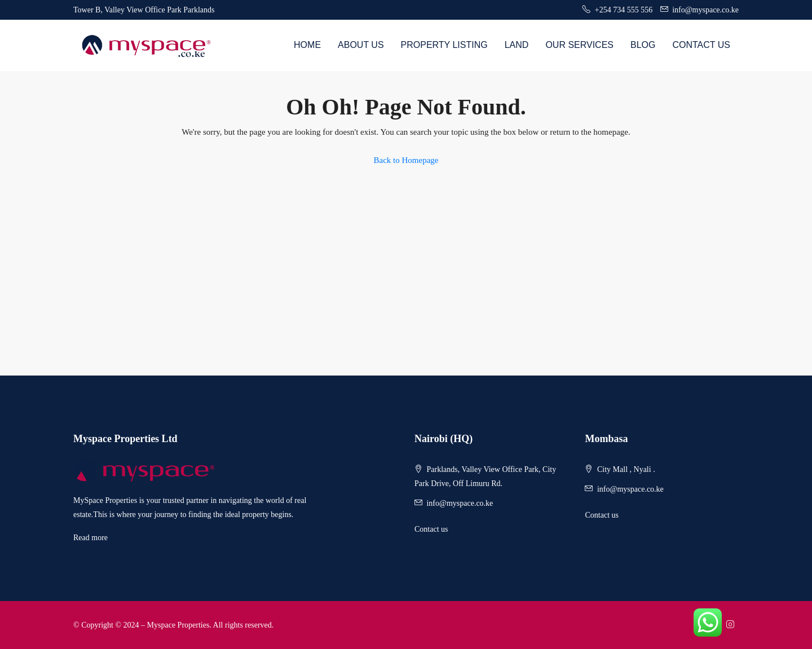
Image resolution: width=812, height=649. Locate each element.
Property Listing (444, 45)
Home (307, 45)
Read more (91, 538)
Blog (643, 45)
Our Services (579, 45)
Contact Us (701, 45)
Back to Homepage (406, 160)
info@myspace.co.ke (460, 503)
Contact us (431, 529)
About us (361, 45)
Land (517, 45)
